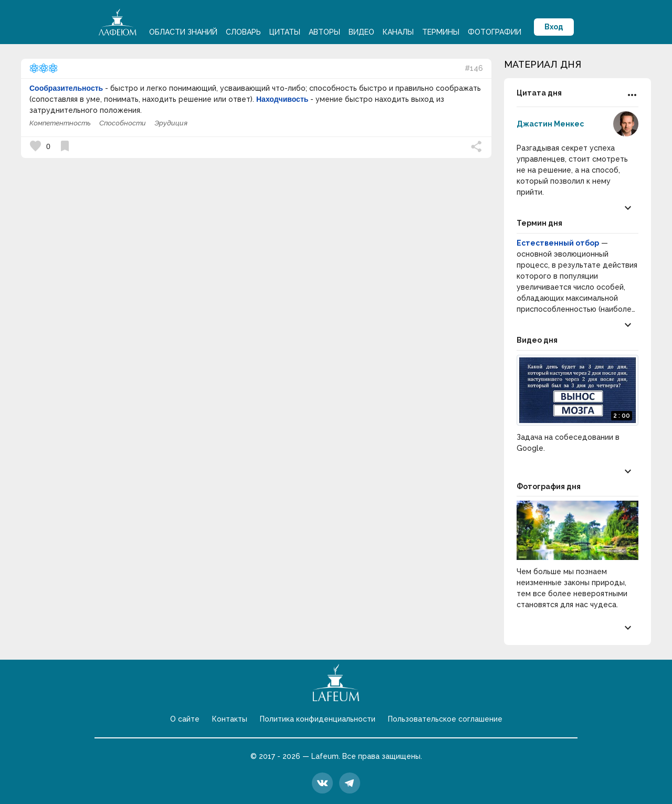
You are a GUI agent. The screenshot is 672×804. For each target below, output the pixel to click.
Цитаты (285, 32)
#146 (474, 68)
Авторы (324, 32)
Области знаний (183, 32)
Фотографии (495, 32)
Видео (361, 32)
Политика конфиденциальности (318, 719)
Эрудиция (171, 123)
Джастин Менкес (550, 124)
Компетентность (60, 123)
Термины (441, 32)
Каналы (398, 32)
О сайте (185, 719)
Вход (554, 27)
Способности (123, 123)
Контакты (230, 719)
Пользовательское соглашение (445, 719)
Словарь (243, 32)
